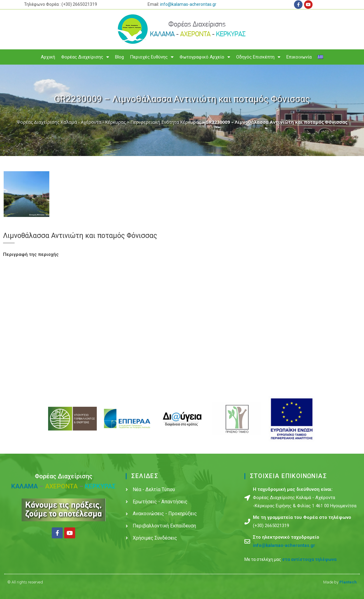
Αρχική (48, 57)
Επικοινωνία (299, 57)
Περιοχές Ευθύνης (152, 57)
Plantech (348, 582)
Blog (119, 57)
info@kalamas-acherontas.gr (188, 4)
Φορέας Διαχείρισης (85, 57)
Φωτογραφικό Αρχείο (205, 57)
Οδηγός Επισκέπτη (258, 57)
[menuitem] (320, 57)
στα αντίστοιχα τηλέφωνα (309, 559)
